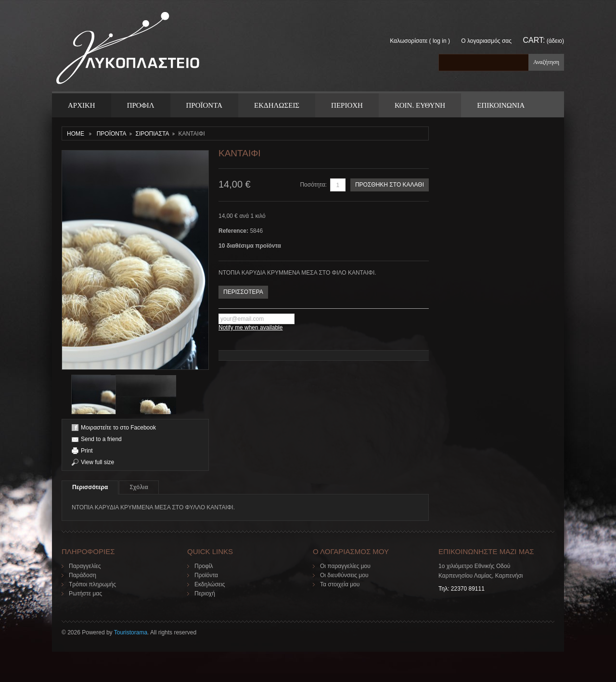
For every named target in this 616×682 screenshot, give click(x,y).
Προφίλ (204, 566)
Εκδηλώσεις (210, 584)
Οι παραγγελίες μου (345, 566)
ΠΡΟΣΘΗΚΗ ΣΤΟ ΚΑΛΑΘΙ (390, 185)
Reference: (234, 231)
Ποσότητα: (313, 185)
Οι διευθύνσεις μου (344, 575)
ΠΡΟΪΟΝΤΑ (204, 105)
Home (76, 134)
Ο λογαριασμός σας (486, 41)
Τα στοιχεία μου (340, 584)
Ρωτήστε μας (85, 594)
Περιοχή (205, 594)
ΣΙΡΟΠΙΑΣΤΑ (152, 134)
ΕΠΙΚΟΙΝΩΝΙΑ (501, 105)
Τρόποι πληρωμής (92, 584)
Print (87, 451)
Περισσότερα (90, 487)
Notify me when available (250, 328)
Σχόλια (139, 487)
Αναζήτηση (546, 62)
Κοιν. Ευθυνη (420, 105)
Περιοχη (347, 105)
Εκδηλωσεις (277, 105)
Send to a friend (101, 439)
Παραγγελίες (85, 566)
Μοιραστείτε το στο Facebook (118, 428)
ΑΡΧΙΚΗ (82, 105)
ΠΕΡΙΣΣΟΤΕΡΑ (243, 292)
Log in (440, 41)
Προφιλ (141, 105)
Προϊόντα (206, 575)
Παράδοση (83, 575)
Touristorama (131, 632)
